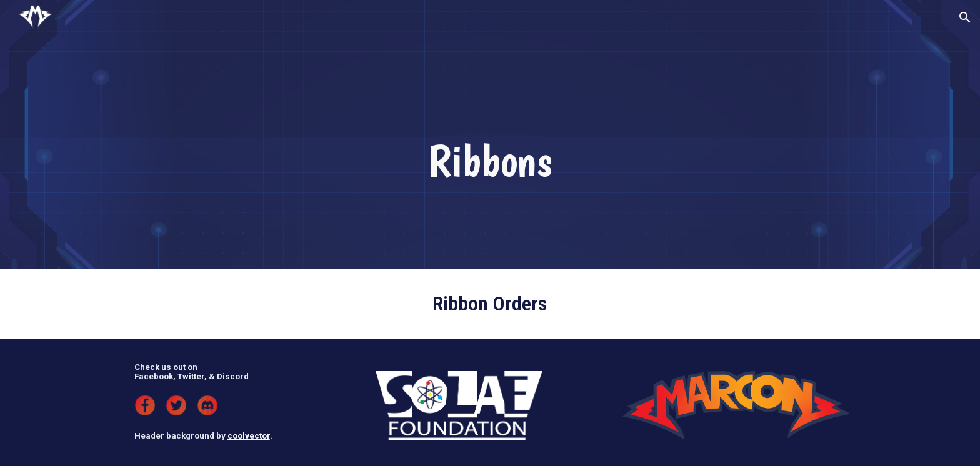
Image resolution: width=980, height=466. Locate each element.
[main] (490, 161)
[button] (965, 17)
